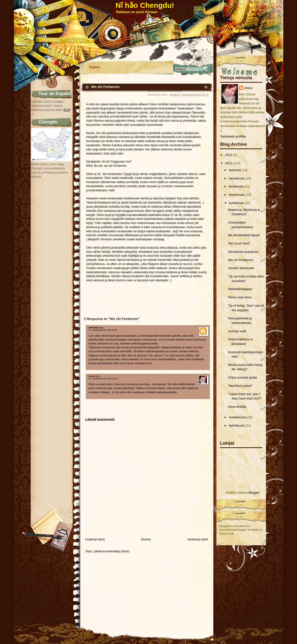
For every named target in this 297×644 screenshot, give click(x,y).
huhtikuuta (236, 203)
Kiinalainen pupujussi (243, 252)
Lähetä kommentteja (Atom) (111, 551)
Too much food (239, 243)
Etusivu (95, 67)
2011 (229, 163)
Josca (248, 88)
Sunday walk (237, 331)
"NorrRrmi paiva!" (240, 386)
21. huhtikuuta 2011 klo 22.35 (103, 330)
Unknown (94, 328)
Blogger (254, 493)
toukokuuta (237, 195)
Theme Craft (226, 534)
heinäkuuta (237, 178)
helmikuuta (237, 425)
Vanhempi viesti (198, 539)
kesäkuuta (236, 186)
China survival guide (242, 377)
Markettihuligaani (240, 289)
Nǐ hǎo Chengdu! (145, 5)
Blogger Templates (248, 530)
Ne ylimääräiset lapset (244, 235)
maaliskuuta (237, 417)
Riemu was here (240, 297)
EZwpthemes (242, 526)
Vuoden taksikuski (241, 268)
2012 (229, 155)
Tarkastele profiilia (233, 136)
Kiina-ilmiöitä (237, 407)
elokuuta (235, 170)
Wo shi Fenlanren (241, 260)
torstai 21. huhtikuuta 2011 (185, 95)
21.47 (205, 95)
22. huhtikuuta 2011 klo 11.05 (103, 379)
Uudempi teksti (95, 539)
